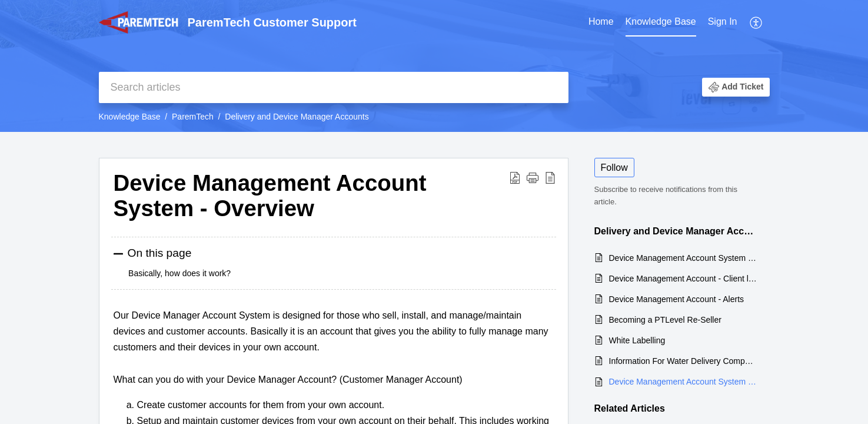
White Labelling (637, 340)
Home (601, 21)
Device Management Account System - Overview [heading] (270, 196)
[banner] (434, 66)
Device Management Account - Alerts (677, 299)
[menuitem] (601, 22)
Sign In (723, 21)
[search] (334, 87)
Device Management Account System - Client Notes (684, 258)
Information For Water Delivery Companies (684, 361)
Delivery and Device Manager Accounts (297, 117)
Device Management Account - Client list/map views (684, 279)
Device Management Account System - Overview (684, 382)
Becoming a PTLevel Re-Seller (665, 320)
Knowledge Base (661, 21)
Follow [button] (614, 168)
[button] (756, 22)
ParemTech (193, 117)
